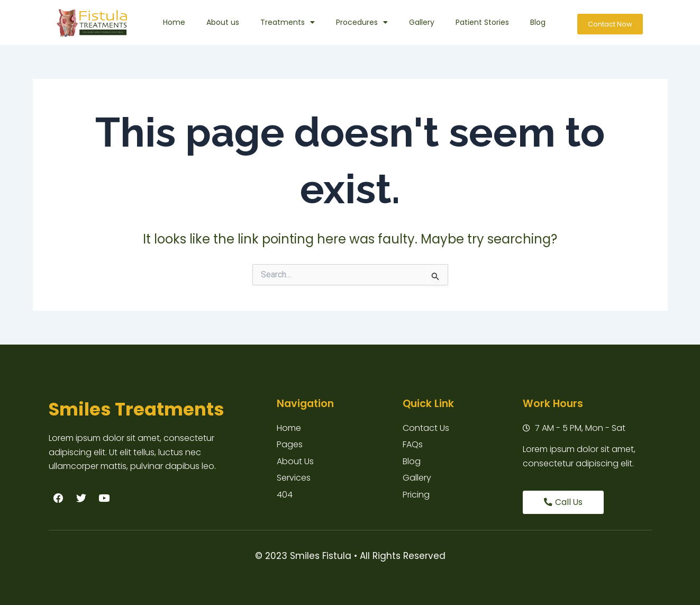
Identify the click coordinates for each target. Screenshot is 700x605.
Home (174, 22)
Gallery (422, 22)
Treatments (288, 22)
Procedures (362, 22)
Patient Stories (482, 22)
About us (223, 22)
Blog (538, 22)
